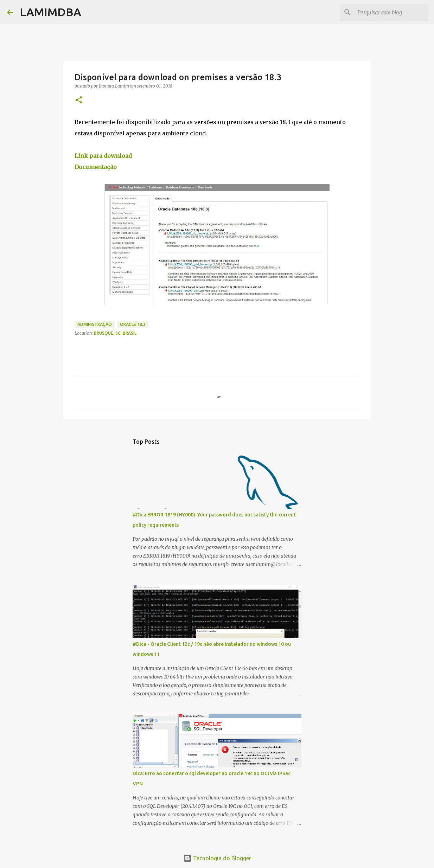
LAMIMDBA (50, 12)
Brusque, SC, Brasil (115, 333)
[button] (79, 100)
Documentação (96, 167)
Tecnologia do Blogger (217, 858)
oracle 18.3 (133, 324)
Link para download (103, 156)
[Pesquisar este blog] (391, 12)
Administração (95, 324)
